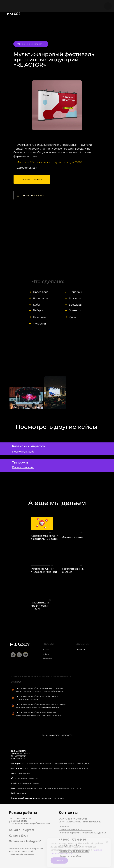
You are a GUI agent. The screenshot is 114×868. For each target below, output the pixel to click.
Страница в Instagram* (25, 841)
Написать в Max (70, 856)
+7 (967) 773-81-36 (72, 840)
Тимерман (21, 462)
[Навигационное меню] (108, 6)
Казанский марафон (29, 446)
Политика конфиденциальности (70, 828)
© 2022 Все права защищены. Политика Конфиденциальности (41, 676)
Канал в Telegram (22, 830)
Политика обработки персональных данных (83, 833)
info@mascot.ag (70, 845)
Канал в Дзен (19, 836)
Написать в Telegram (74, 851)
